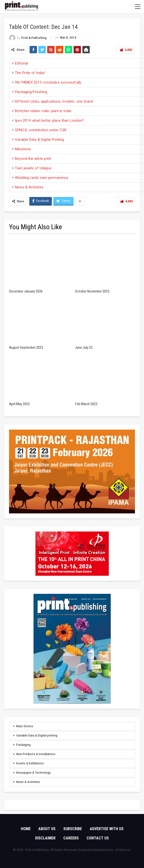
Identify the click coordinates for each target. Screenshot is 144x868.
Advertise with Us (107, 829)
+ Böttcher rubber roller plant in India (41, 111)
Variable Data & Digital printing (37, 736)
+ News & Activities (28, 187)
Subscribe (73, 829)
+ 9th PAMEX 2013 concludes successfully (46, 82)
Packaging (23, 745)
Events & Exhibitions (30, 763)
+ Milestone (21, 149)
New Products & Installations (36, 754)
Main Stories (25, 726)
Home (26, 829)
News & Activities (28, 782)
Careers (71, 838)
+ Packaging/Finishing (29, 92)
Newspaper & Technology (33, 773)
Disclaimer (45, 838)
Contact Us (98, 838)
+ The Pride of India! (28, 73)
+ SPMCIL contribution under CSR (39, 130)
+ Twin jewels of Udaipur (32, 168)
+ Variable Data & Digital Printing (38, 140)
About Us (47, 829)
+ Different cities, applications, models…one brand (52, 101)
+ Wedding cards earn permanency (40, 178)
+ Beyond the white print (31, 159)
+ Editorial (20, 63)
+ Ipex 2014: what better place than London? (48, 120)
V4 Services (123, 850)
